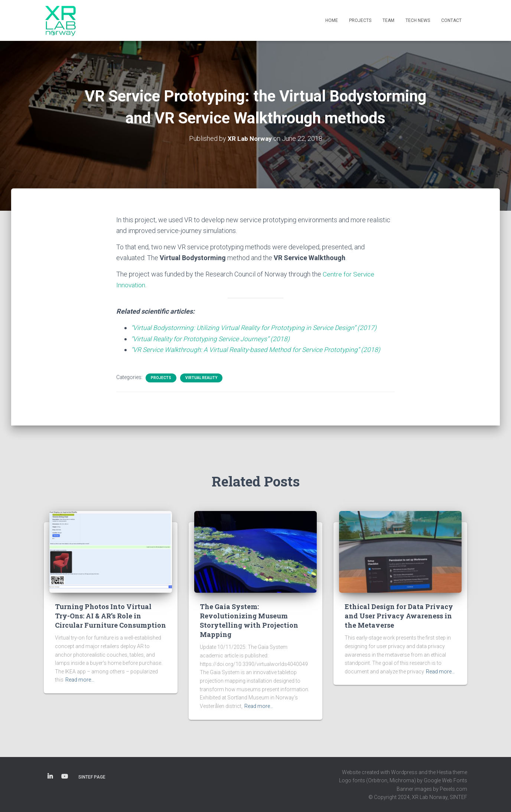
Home (332, 20)
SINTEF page (92, 777)
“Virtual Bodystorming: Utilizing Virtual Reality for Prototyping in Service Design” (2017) (256, 328)
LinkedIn (50, 777)
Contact (451, 20)
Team (388, 20)
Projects (360, 20)
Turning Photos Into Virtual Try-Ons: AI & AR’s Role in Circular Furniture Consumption (110, 616)
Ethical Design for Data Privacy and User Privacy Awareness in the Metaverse (399, 616)
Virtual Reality (201, 378)
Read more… (80, 680)
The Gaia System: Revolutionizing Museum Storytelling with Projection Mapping (249, 621)
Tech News (418, 20)
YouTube (65, 777)
